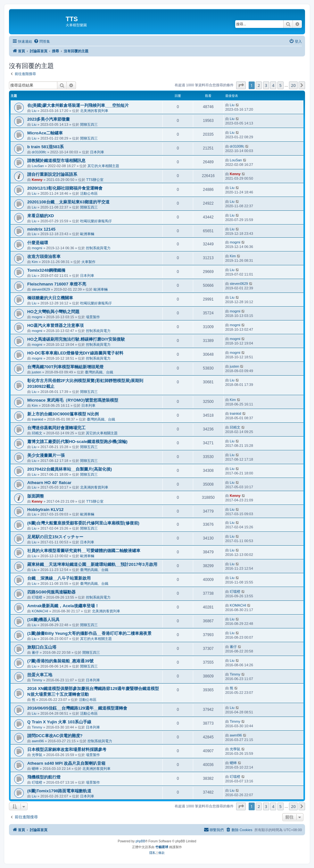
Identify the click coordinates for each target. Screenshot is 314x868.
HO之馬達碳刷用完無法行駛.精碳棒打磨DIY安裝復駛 (76, 339)
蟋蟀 (35, 769)
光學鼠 (37, 755)
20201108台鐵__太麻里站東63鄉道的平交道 (68, 202)
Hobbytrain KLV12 (45, 510)
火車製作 (88, 262)
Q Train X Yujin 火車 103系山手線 (59, 722)
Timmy (37, 680)
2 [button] (259, 85)
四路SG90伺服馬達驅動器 (51, 592)
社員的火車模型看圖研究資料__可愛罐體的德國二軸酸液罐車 (84, 551)
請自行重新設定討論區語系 (52, 174)
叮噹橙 (37, 597)
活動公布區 (89, 193)
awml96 (38, 741)
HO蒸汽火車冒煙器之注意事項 (55, 325)
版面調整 (36, 496)
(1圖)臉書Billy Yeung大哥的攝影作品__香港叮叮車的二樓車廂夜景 (89, 633)
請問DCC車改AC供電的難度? (55, 736)
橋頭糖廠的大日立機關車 (50, 298)
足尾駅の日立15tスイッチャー (55, 537)
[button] (241, 85)
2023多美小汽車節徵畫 (49, 119)
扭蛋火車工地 (40, 675)
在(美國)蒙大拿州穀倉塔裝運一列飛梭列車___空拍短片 (78, 105)
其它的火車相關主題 (103, 166)
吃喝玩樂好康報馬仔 (96, 221)
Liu (34, 111)
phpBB (140, 841)
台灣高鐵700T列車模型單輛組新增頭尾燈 (65, 367)
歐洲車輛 (87, 234)
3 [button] (266, 85)
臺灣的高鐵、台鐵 (99, 372)
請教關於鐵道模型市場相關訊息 (56, 161)
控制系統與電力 (98, 248)
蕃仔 (35, 652)
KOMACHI (40, 611)
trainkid (37, 419)
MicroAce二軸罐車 (45, 133)
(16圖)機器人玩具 (43, 620)
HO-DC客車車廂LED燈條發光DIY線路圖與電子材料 (75, 353)
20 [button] (293, 85)
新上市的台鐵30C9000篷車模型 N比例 (63, 414)
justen (36, 372)
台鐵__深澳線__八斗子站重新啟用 (59, 578)
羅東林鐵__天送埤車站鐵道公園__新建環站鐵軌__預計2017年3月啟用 (92, 564)
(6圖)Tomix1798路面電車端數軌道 (59, 791)
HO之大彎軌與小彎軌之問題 (53, 312)
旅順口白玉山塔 (42, 647)
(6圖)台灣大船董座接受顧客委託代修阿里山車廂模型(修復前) (83, 523)
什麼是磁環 (38, 243)
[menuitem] (42, 41)
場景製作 (93, 317)
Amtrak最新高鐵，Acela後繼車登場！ (63, 606)
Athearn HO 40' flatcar (49, 483)
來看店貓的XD (41, 216)
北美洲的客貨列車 (94, 111)
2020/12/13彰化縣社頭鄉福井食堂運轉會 (65, 188)
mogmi (37, 248)
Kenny (37, 180)
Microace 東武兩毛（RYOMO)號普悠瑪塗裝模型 (73, 400)
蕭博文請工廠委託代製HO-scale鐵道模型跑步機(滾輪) (77, 442)
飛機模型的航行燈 (44, 777)
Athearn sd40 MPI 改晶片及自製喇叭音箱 (66, 763)
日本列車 (97, 152)
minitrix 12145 (41, 229)
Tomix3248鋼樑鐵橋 (46, 270)
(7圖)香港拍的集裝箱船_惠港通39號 (60, 661)
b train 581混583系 (45, 147)
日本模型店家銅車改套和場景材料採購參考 (67, 749)
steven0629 (41, 289)
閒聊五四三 (89, 124)
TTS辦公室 (95, 180)
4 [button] (273, 85)
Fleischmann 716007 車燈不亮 (57, 284)
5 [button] (281, 85)
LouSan (38, 166)
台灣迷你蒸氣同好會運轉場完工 (56, 428)
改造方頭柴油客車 (44, 256)
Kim (35, 262)
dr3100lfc (39, 152)
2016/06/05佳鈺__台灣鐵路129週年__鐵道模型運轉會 (77, 708)
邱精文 (37, 433)
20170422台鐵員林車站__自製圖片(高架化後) (70, 469)
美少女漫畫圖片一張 (46, 455)
